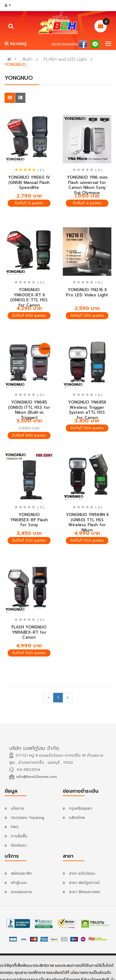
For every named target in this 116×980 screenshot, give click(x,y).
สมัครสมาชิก (21, 873)
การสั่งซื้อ (19, 836)
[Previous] (48, 698)
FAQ (15, 827)
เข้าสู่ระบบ (19, 883)
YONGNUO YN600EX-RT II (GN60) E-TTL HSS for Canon (29, 297)
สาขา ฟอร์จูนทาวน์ (84, 883)
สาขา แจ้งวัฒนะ (82, 873)
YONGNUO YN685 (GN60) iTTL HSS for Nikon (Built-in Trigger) (29, 410)
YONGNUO (15, 65)
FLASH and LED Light (65, 59)
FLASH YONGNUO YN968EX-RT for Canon (29, 632)
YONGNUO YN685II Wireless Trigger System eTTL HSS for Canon (87, 410)
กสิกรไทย (77, 818)
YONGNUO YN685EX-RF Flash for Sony (29, 520)
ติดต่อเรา (19, 845)
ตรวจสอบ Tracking (28, 818)
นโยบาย (17, 808)
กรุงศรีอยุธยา (81, 808)
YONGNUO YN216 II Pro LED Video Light (87, 292)
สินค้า (27, 59)
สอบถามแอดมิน (65, 44)
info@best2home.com (37, 777)
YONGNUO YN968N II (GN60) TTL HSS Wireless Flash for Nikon (87, 522)
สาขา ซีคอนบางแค (84, 892)
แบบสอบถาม (21, 892)
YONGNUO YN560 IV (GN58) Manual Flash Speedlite (29, 182)
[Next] (68, 698)
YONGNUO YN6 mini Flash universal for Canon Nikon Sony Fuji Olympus (87, 185)
